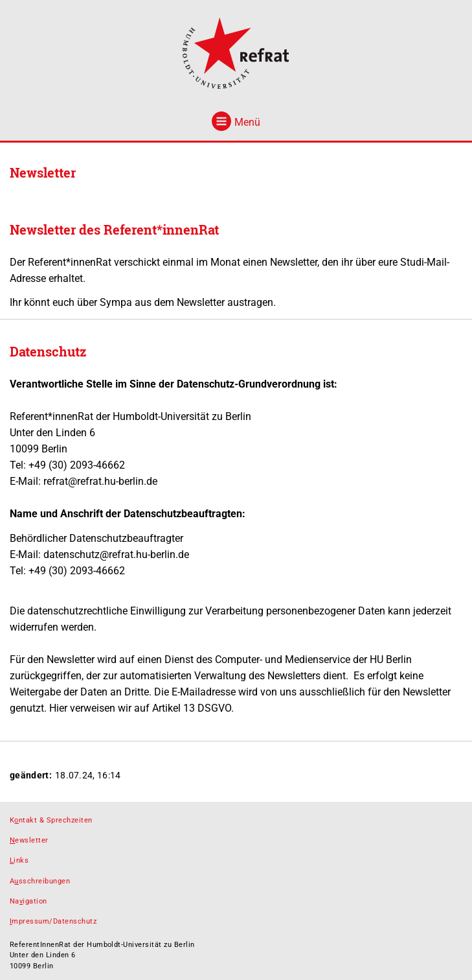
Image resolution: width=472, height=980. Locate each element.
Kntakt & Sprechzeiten (51, 820)
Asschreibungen (40, 881)
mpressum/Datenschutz (53, 921)
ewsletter (29, 840)
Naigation (28, 901)
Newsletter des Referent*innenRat (114, 229)
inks (19, 860)
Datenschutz (48, 351)
